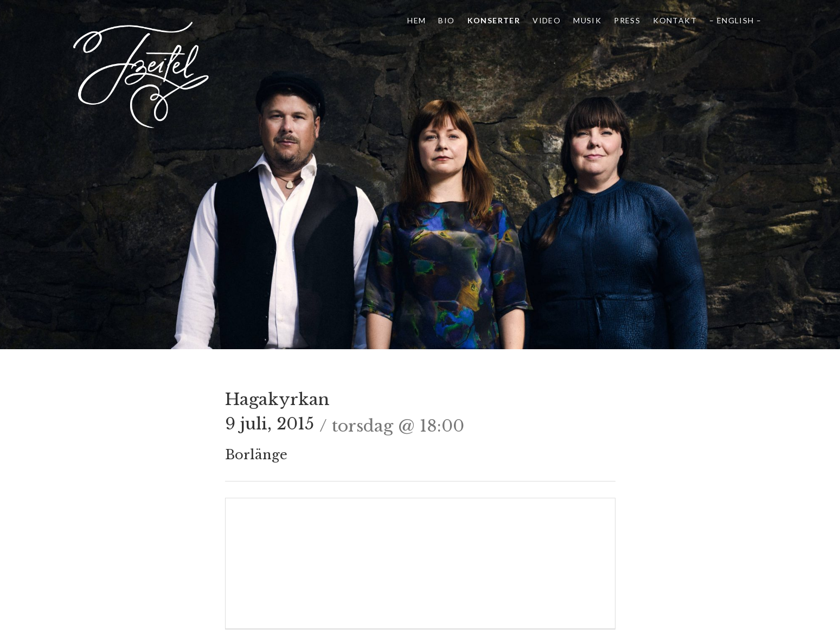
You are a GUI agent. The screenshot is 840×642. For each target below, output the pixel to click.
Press (627, 20)
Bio (446, 20)
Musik (587, 20)
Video (547, 20)
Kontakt (675, 20)
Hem (416, 20)
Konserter (494, 20)
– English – (735, 20)
